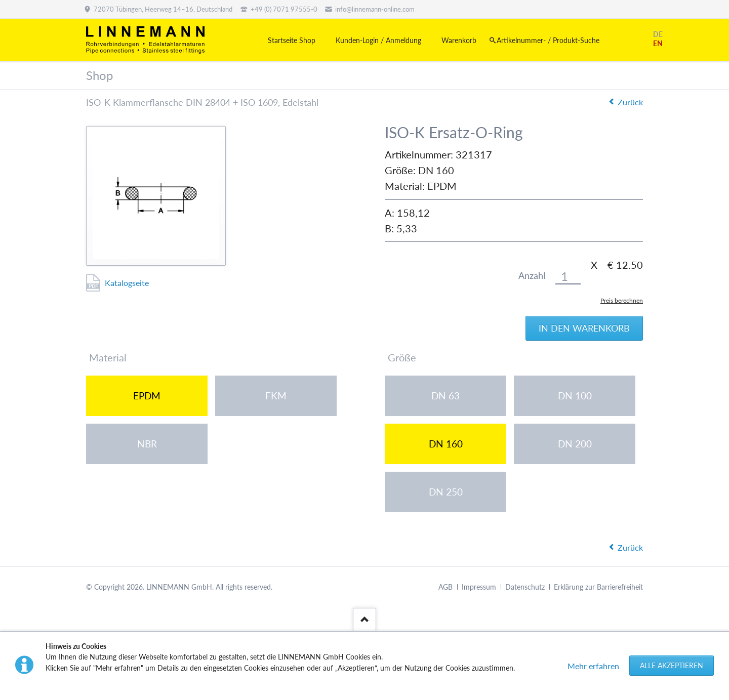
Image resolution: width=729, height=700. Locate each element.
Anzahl (532, 276)
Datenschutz (525, 587)
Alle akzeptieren (672, 665)
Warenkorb (459, 40)
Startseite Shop (292, 40)
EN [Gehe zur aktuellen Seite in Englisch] (658, 43)
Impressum (479, 587)
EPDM (147, 396)
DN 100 (575, 396)
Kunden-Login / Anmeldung (378, 40)
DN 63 (445, 396)
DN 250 (446, 492)
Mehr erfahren (593, 666)
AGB (445, 587)
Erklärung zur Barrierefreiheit (598, 587)
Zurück (630, 102)
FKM (276, 396)
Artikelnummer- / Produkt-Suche (548, 40)
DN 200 (575, 444)
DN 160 (446, 444)
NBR (147, 444)
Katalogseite (127, 283)
